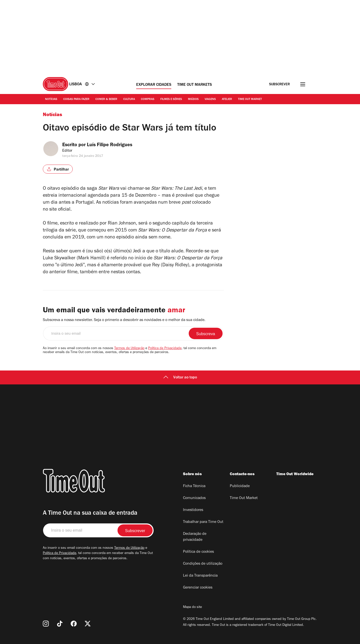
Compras (148, 99)
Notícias (51, 99)
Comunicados (194, 498)
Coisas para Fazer (76, 99)
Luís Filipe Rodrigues (115, 145)
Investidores (193, 510)
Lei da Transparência (200, 576)
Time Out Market (250, 99)
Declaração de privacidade (195, 537)
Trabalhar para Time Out (203, 522)
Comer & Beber (106, 99)
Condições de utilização (203, 564)
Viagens (210, 99)
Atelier (227, 99)
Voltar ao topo (180, 378)
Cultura (129, 99)
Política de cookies (198, 552)
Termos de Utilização (129, 349)
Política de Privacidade (165, 349)
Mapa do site (192, 607)
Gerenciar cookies (198, 588)
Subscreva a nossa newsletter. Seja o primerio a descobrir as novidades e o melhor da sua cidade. (124, 320)
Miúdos (193, 99)
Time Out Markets (195, 85)
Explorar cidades (154, 85)
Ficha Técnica (194, 486)
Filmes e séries (171, 99)
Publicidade (240, 486)
